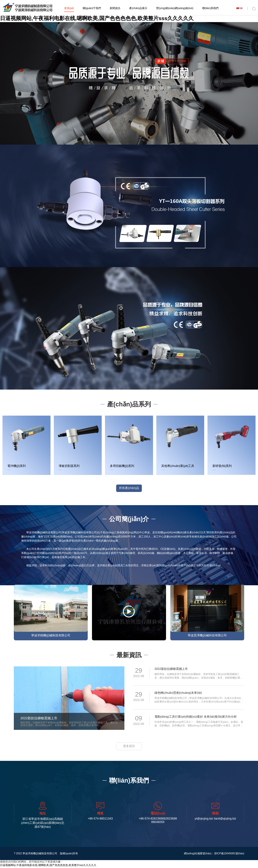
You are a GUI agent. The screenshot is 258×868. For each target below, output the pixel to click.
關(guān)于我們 (92, 8)
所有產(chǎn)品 (129, 488)
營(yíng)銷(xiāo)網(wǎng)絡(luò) (175, 8)
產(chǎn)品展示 (138, 8)
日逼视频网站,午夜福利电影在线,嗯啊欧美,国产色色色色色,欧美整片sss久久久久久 (97, 18)
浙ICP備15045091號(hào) (229, 854)
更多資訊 (129, 747)
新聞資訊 (115, 8)
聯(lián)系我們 (210, 8)
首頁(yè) (69, 8)
